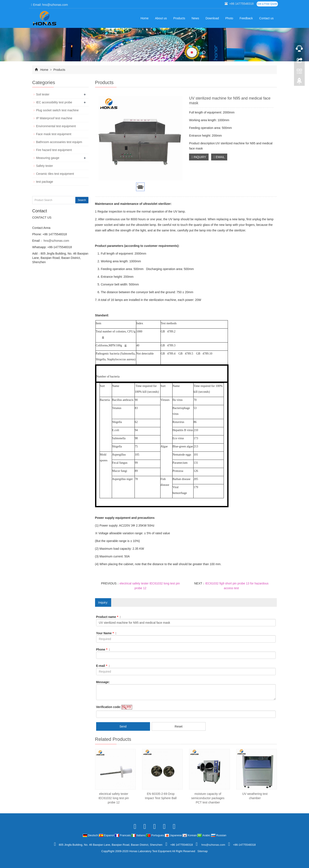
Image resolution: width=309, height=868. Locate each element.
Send (123, 726)
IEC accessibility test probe (54, 102)
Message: (103, 682)
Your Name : (106, 633)
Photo (229, 18)
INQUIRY (199, 157)
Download (212, 18)
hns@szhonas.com (56, 241)
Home (145, 18)
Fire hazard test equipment (54, 150)
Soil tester (43, 94)
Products (179, 18)
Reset (179, 726)
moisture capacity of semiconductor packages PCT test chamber (208, 798)
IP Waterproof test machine (54, 118)
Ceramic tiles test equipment (55, 174)
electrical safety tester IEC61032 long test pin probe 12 (114, 798)
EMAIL (219, 157)
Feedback (246, 18)
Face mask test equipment (54, 134)
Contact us (266, 18)
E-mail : (103, 666)
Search (82, 200)
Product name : (108, 617)
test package (45, 182)
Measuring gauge (48, 158)
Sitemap (203, 851)
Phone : (103, 649)
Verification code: (109, 707)
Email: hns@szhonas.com (49, 5)
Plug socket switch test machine (57, 110)
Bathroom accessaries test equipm (59, 142)
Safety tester (45, 166)
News (195, 18)
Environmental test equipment (56, 126)
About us (161, 18)
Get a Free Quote (267, 4)
